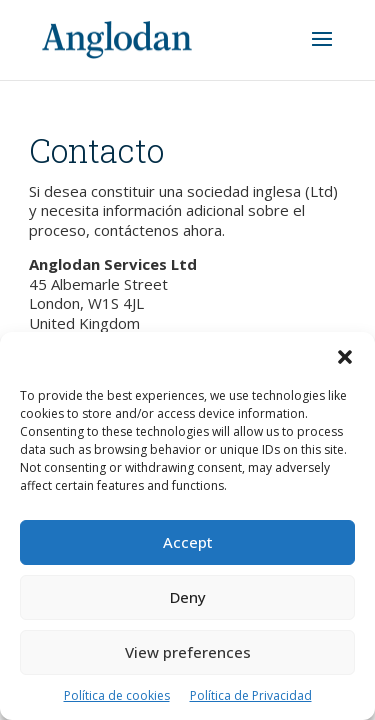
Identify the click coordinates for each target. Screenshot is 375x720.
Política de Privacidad (251, 695)
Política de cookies (117, 695)
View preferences (188, 652)
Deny (188, 597)
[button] (345, 357)
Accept (188, 542)
